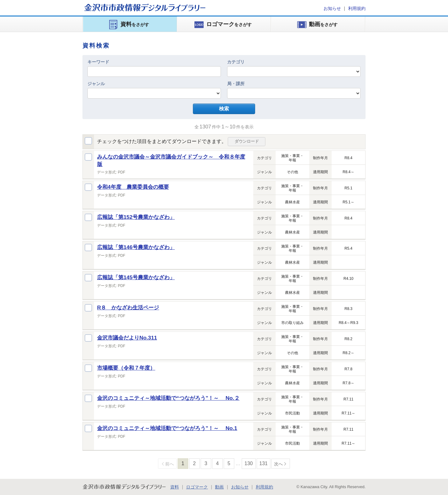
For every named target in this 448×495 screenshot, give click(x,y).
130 (249, 463)
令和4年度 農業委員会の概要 (133, 187)
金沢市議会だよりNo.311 (127, 338)
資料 (175, 487)
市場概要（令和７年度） (126, 368)
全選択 (88, 141)
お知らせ (332, 8)
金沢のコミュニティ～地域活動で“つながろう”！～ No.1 (167, 428)
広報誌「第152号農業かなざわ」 (136, 217)
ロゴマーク (197, 487)
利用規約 (357, 8)
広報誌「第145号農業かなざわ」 (136, 277)
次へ (278, 464)
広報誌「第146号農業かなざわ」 (136, 247)
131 (264, 463)
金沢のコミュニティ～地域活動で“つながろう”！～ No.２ (168, 398)
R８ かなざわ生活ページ (128, 308)
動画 (219, 487)
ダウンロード (247, 141)
